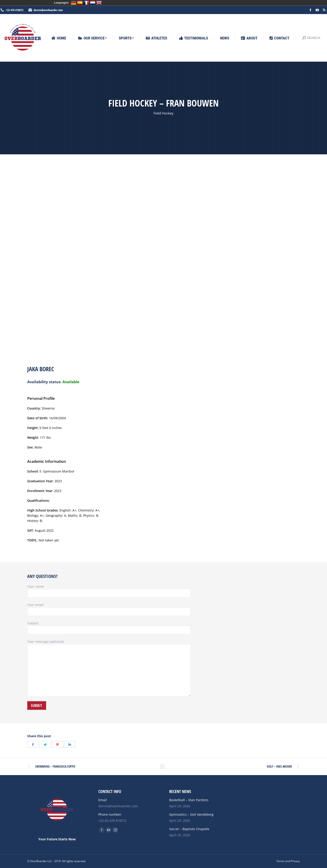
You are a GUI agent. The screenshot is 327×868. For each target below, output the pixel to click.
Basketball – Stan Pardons (189, 800)
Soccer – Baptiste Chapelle (189, 829)
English (99, 3)
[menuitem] (59, 38)
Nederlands (93, 3)
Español (80, 3)
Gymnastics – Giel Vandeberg (191, 814)
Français (86, 3)
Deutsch (74, 3)
